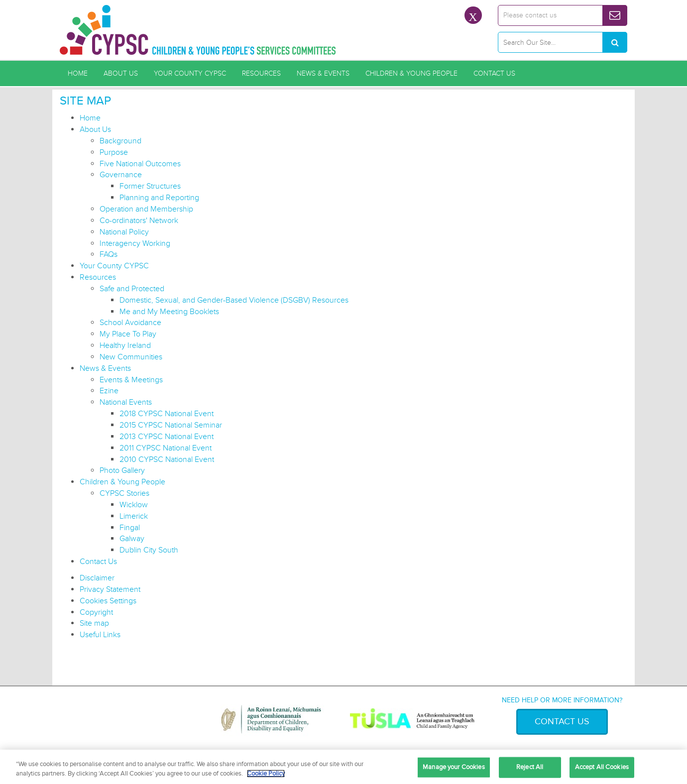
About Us (121, 73)
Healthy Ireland (125, 345)
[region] (343, 767)
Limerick (134, 516)
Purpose (114, 152)
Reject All (530, 767)
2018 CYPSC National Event (167, 414)
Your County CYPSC (190, 73)
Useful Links (100, 635)
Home (78, 73)
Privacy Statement (110, 589)
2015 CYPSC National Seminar (171, 425)
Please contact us (530, 15)
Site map (94, 623)
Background (120, 141)
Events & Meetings (131, 380)
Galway (132, 539)
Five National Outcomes (140, 164)
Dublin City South (149, 550)
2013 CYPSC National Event (167, 437)
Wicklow (134, 505)
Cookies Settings (108, 601)
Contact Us (494, 73)
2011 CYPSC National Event (166, 448)
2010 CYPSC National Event (167, 459)
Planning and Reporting (159, 198)
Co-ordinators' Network (139, 221)
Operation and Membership (146, 209)
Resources (261, 73)
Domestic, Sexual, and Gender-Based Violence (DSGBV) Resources (234, 300)
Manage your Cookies (454, 767)
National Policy (124, 232)
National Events (126, 402)
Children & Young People (411, 73)
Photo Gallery (122, 470)
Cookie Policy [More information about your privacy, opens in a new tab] (266, 774)
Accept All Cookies (602, 767)
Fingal (130, 528)
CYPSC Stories (124, 493)
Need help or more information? (562, 700)
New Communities (131, 357)
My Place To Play (128, 334)
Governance (121, 175)
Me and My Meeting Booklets (169, 312)
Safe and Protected (132, 289)
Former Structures (150, 186)
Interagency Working (135, 243)
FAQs (109, 254)
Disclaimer (97, 578)
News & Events (323, 73)
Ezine (109, 391)
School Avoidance (130, 323)
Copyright (96, 612)
